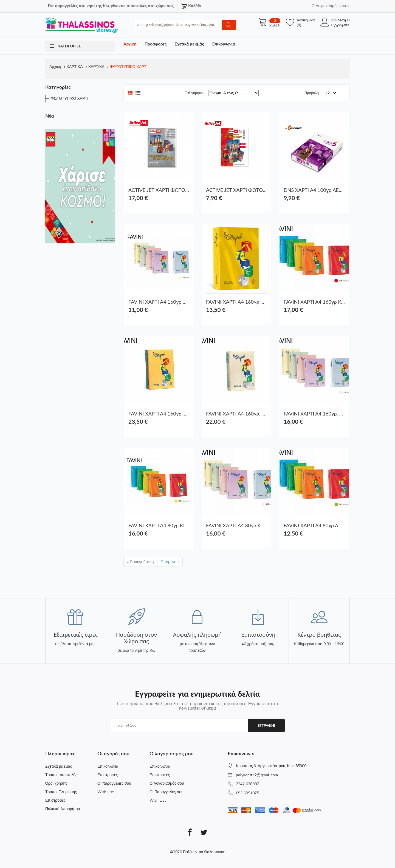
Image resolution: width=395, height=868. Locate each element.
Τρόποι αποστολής (61, 775)
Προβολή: (312, 93)
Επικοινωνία (224, 44)
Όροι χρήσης (56, 783)
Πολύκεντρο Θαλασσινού (204, 852)
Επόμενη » (170, 562)
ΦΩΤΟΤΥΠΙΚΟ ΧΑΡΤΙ (129, 67)
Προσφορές (156, 44)
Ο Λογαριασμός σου (167, 783)
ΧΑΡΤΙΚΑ (75, 67)
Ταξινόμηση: (195, 93)
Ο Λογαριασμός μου (331, 6)
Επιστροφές (55, 800)
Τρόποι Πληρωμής (61, 792)
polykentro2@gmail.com (257, 775)
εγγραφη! (266, 725)
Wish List (105, 792)
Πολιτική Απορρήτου (63, 809)
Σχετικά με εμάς (189, 44)
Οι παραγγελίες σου (114, 783)
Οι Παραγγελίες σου (167, 792)
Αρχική (130, 44)
